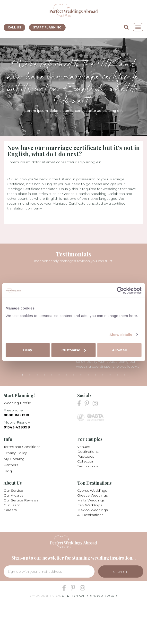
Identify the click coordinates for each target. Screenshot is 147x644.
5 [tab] (52, 375)
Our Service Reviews (21, 500)
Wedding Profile (17, 403)
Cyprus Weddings (92, 490)
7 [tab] (66, 375)
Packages (86, 456)
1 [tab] (23, 375)
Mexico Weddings (92, 510)
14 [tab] (117, 375)
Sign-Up (121, 572)
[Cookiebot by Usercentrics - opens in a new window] (120, 290)
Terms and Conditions (22, 447)
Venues (84, 447)
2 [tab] (30, 375)
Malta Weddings (91, 500)
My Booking (14, 459)
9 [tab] (81, 375)
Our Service (13, 490)
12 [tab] (103, 375)
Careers (10, 510)
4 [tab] (44, 375)
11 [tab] (95, 375)
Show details (121, 334)
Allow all (119, 350)
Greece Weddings (92, 495)
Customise (74, 350)
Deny (28, 350)
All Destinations (90, 515)
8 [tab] (74, 375)
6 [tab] (59, 375)
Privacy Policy (15, 453)
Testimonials (88, 466)
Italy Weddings (90, 505)
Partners (11, 465)
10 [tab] (88, 375)
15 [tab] (125, 375)
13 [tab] (110, 375)
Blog (8, 471)
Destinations (88, 452)
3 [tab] (37, 375)
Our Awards (13, 495)
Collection (86, 461)
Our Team (12, 505)
